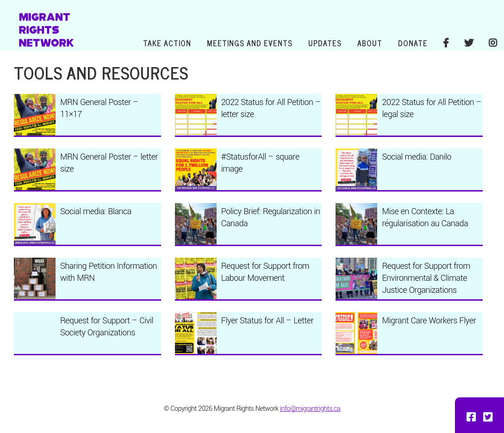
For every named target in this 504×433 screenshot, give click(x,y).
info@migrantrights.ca (310, 409)
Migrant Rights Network (46, 29)
